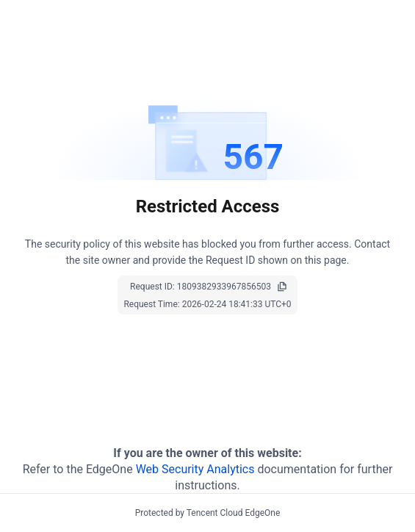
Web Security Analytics (195, 469)
